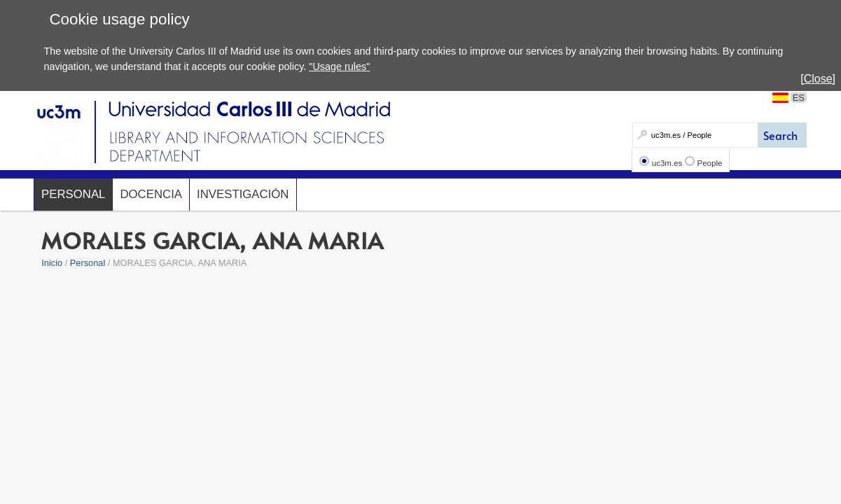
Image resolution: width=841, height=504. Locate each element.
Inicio (52, 263)
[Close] (818, 79)
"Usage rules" (339, 66)
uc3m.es (667, 163)
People (710, 163)
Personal (73, 194)
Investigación (243, 194)
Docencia (151, 194)
